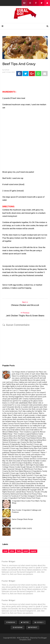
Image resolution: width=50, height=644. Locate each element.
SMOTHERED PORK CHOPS (22, 528)
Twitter (25, 622)
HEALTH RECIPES (23, 638)
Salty (19, 551)
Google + (39, 622)
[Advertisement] (25, 141)
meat (5, 551)
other (12, 551)
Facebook (11, 622)
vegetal (33, 551)
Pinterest (33, 627)
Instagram (18, 627)
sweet (26, 551)
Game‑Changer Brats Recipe (22, 519)
